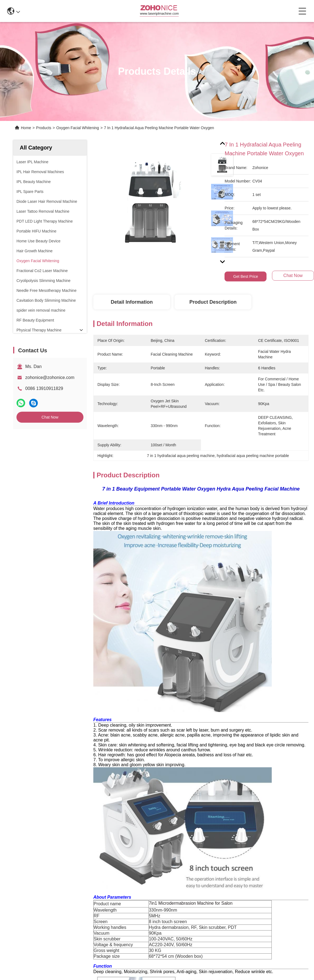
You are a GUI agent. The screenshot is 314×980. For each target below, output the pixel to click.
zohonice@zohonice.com (50, 377)
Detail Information (132, 302)
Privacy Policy (27, 919)
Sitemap (50, 919)
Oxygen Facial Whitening (78, 128)
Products (44, 128)
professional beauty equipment (232, 741)
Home (26, 128)
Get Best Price (246, 276)
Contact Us (24, 864)
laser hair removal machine (127, 753)
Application (24, 844)
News (19, 854)
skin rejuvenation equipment (153, 741)
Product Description (213, 302)
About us (22, 825)
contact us (238, 884)
